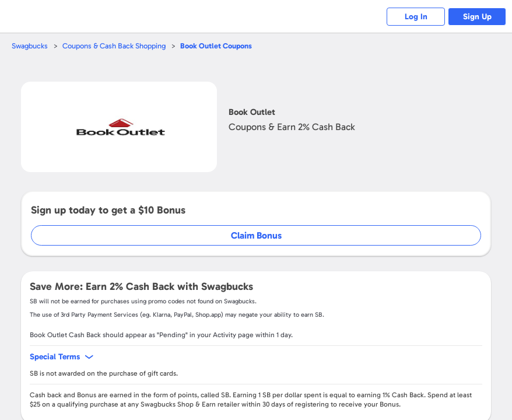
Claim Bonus (256, 235)
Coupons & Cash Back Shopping (114, 46)
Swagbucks (30, 46)
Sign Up (477, 17)
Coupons (216, 46)
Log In (416, 17)
